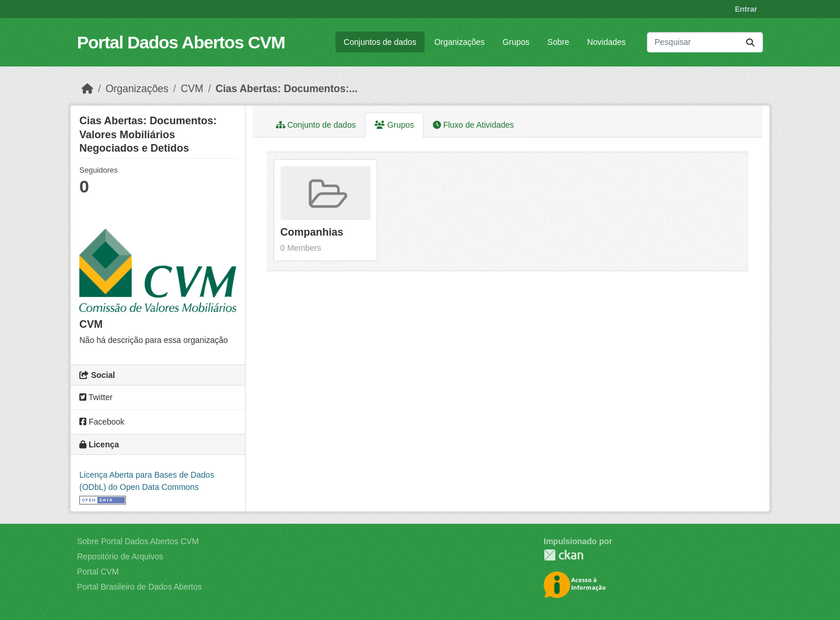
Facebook (102, 422)
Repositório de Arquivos (120, 556)
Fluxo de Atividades (473, 125)
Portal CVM (98, 572)
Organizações (459, 42)
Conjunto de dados (316, 125)
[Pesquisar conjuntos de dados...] (705, 42)
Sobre (558, 42)
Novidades (606, 42)
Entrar (746, 9)
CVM (192, 89)
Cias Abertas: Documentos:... (287, 89)
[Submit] (750, 42)
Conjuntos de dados (380, 42)
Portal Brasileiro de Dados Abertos (139, 587)
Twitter (96, 397)
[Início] (87, 89)
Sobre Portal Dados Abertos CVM (138, 541)
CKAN (563, 555)
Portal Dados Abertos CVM (181, 42)
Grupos (516, 42)
